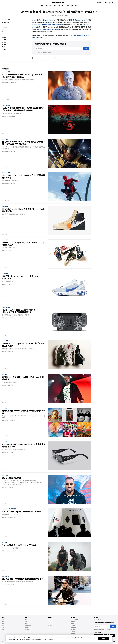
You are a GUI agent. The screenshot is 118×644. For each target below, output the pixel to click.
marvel (35, 58)
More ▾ (47, 611)
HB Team (6, 83)
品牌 (72, 6)
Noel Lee (4, 33)
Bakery (6, 385)
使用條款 (45, 52)
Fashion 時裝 (5, 442)
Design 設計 (5, 408)
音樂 (59, 6)
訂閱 (86, 48)
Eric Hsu (6, 452)
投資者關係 (73, 628)
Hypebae (50, 626)
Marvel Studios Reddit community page (49, 29)
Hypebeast (50, 620)
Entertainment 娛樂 (6, 20)
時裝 (42, 6)
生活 (63, 6)
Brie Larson (50, 58)
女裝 (26, 622)
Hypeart (50, 622)
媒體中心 (73, 622)
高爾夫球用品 (28, 626)
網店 (76, 6)
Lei (5, 487)
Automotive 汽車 (5, 576)
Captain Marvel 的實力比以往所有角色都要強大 (47, 25)
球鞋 (46, 6)
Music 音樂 (4, 374)
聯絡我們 (73, 634)
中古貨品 (27, 628)
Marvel (34, 20)
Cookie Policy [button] (21, 639)
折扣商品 (27, 630)
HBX (49, 628)
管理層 (72, 624)
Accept (104, 639)
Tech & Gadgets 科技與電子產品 (9, 509)
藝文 (50, 6)
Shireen (6, 421)
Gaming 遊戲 (5, 139)
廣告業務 (73, 630)
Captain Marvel (48, 20)
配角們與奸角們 (48, 22)
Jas (5, 217)
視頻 (68, 6)
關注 (106, 3)
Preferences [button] (51, 639)
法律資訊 (73, 632)
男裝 (26, 620)
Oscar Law (7, 517)
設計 (55, 6)
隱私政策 (49, 52)
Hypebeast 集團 (74, 620)
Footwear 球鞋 (5, 206)
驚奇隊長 (56, 58)
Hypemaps (50, 624)
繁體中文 (101, 3)
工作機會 (73, 626)
